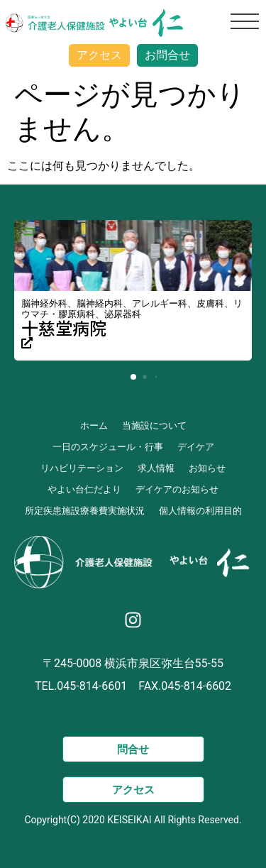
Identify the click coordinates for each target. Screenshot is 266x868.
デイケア (196, 447)
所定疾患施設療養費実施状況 (85, 511)
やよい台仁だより (84, 489)
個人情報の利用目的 (200, 511)
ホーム (94, 425)
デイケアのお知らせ (177, 489)
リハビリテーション (82, 468)
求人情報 (156, 468)
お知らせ (207, 468)
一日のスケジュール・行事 (108, 447)
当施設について (154, 425)
